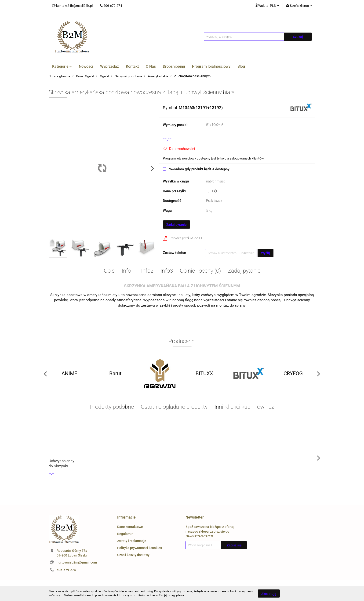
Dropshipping (174, 66)
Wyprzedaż (109, 66)
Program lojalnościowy (211, 66)
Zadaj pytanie (177, 225)
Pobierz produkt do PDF (184, 238)
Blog (241, 66)
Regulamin (125, 534)
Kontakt (132, 66)
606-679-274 (66, 570)
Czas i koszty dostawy (133, 555)
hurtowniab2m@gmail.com (77, 562)
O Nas (151, 66)
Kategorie (62, 66)
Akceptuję (269, 594)
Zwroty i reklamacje (132, 541)
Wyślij (266, 253)
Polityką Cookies (114, 591)
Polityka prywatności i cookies (140, 548)
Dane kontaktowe (130, 527)
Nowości (86, 66)
